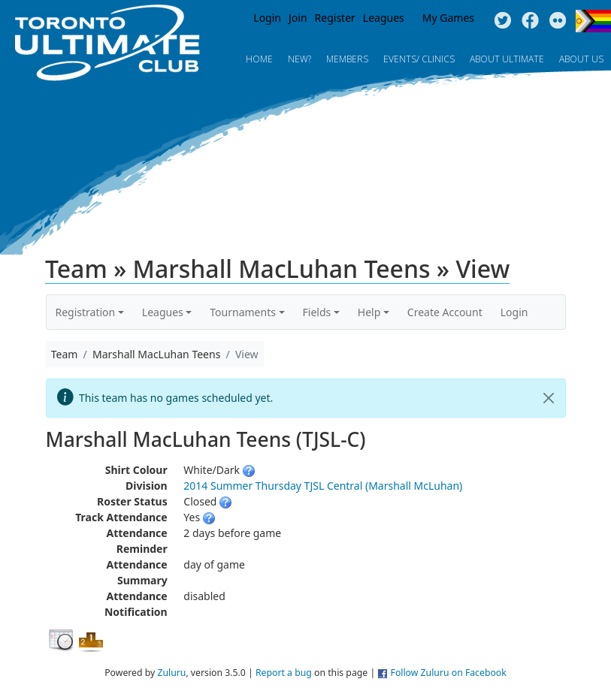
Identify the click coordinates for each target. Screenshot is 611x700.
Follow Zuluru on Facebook (449, 673)
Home (259, 59)
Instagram (558, 21)
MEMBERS (347, 59)
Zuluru (171, 673)
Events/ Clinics (419, 59)
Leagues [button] (163, 312)
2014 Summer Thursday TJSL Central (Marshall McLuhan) (323, 486)
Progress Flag (593, 21)
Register (335, 18)
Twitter (502, 21)
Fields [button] (317, 312)
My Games (448, 18)
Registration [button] (86, 312)
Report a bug (284, 673)
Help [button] (369, 312)
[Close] (549, 398)
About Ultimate (507, 59)
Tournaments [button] (243, 312)
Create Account (445, 312)
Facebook (530, 21)
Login (267, 18)
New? (299, 59)
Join (298, 18)
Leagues (384, 18)
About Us (581, 59)
